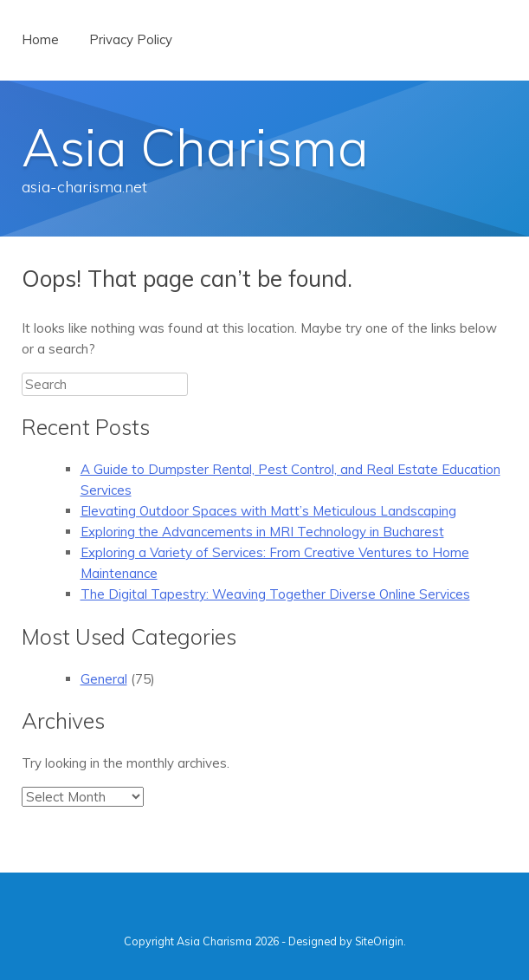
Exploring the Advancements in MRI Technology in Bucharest (262, 532)
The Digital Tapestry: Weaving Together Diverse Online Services (275, 594)
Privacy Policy (131, 39)
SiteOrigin (379, 941)
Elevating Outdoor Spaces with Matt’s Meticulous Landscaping (268, 511)
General (104, 679)
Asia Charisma (195, 147)
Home (40, 39)
